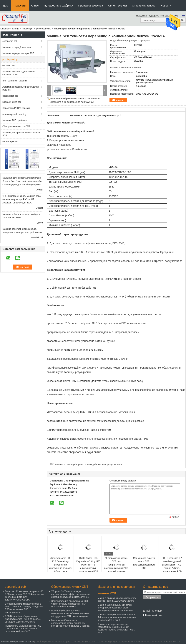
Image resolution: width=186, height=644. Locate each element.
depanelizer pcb (10, 96)
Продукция (28, 29)
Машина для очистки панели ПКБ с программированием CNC (144, 563)
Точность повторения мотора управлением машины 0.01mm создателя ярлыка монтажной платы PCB (116, 628)
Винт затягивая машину (15, 81)
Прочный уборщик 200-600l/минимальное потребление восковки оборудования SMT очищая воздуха (70, 613)
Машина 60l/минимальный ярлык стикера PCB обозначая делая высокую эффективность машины (115, 608)
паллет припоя (10, 142)
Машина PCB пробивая (15, 120)
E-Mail (147, 611)
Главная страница (10, 29)
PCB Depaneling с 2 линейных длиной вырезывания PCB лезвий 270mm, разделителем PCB (172, 565)
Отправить (152, 597)
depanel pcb (8, 66)
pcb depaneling (44, 29)
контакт (120, 100)
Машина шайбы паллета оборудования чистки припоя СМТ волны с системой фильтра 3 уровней (71, 623)
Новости (166, 5)
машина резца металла (110, 464)
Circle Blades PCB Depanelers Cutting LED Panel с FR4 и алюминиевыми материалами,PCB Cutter (88, 566)
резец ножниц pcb (87, 464)
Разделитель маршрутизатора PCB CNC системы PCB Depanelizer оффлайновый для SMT (23, 629)
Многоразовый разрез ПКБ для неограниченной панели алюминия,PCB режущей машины (116, 565)
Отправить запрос (144, 5)
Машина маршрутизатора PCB (18, 53)
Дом (6, 5)
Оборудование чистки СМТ (16, 126)
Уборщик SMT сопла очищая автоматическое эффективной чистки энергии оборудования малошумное (71, 594)
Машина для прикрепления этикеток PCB (21, 134)
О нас (35, 5)
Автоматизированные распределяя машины (21, 88)
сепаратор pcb (10, 41)
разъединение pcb (12, 102)
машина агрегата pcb (66, 464)
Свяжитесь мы (118, 5)
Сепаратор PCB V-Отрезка (16, 108)
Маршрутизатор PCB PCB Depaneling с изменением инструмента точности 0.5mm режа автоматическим (61, 566)
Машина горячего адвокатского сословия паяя (18, 73)
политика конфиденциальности (18, 642)
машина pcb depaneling (14, 114)
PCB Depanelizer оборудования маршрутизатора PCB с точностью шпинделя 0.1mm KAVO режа (23, 619)
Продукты (20, 5)
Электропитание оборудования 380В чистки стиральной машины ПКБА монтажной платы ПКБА (70, 604)
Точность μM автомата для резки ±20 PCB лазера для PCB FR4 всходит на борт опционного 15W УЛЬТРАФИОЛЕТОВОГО (24, 596)
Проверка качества (91, 5)
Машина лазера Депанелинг (17, 47)
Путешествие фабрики (59, 5)
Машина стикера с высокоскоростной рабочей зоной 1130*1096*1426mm (117, 599)
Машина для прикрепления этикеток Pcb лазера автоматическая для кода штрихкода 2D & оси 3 (117, 617)
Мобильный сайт (153, 615)
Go (183, 20)
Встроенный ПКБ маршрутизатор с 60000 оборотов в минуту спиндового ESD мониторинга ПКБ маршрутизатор (24, 608)
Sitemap (157, 611)
